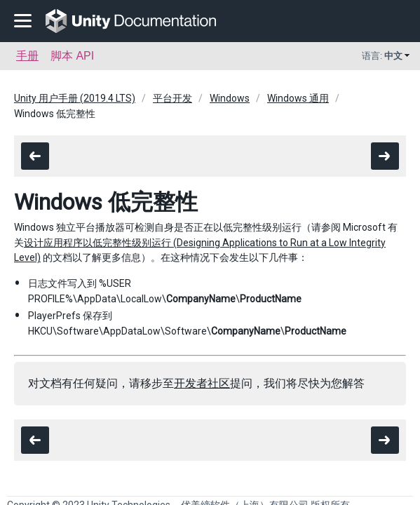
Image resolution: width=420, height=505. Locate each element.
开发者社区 (202, 383)
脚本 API (72, 56)
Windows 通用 (298, 98)
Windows (230, 98)
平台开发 (172, 98)
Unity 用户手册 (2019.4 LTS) (75, 98)
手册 (27, 56)
